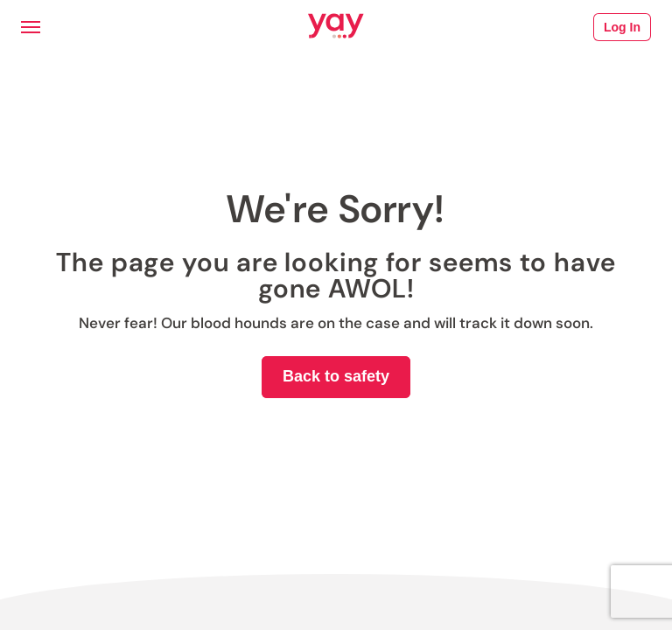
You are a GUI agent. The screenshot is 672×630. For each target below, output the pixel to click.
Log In (622, 27)
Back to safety (336, 376)
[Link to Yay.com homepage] (336, 27)
